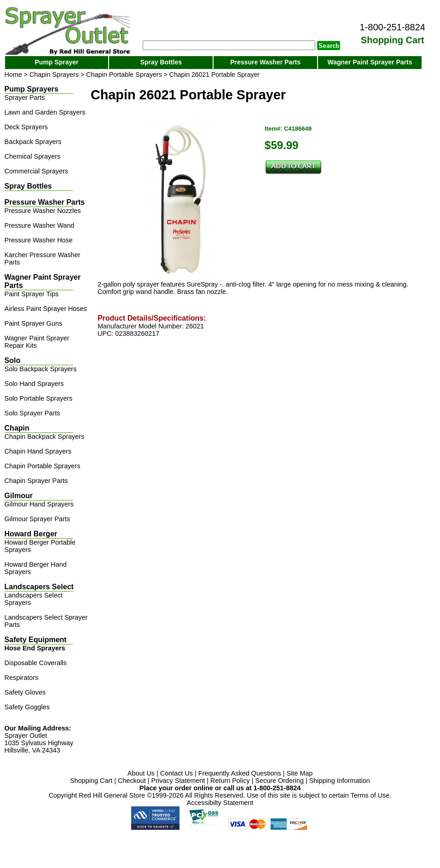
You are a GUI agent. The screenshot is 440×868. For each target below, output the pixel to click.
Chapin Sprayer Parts (36, 481)
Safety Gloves (25, 692)
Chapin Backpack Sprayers (45, 437)
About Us (141, 773)
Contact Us (177, 773)
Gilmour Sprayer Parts (37, 519)
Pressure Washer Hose (39, 240)
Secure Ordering (279, 781)
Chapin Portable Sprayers (124, 75)
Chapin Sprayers (54, 75)
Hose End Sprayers (35, 648)
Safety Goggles (27, 707)
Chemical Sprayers (33, 156)
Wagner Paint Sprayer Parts (370, 62)
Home (13, 75)
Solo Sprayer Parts (32, 413)
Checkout (132, 781)
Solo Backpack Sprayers (41, 369)
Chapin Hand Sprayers (38, 451)
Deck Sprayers (26, 127)
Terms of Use (370, 795)
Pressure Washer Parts (265, 62)
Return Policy (230, 781)
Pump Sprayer (57, 62)
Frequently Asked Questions (240, 773)
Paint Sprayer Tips (32, 294)
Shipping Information (340, 781)
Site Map (299, 773)
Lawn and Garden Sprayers (45, 112)
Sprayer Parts (25, 98)
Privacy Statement (178, 781)
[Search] (229, 45)
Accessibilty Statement (220, 803)
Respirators (22, 678)
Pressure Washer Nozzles (43, 211)
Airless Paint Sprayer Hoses (46, 309)
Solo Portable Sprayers (39, 398)
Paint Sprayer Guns (34, 323)
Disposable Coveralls (36, 663)
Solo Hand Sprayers (34, 384)
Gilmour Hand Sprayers (39, 504)
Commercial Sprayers (36, 171)
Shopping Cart (91, 781)
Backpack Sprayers (33, 142)
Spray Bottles (161, 62)
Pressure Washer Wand (40, 225)
